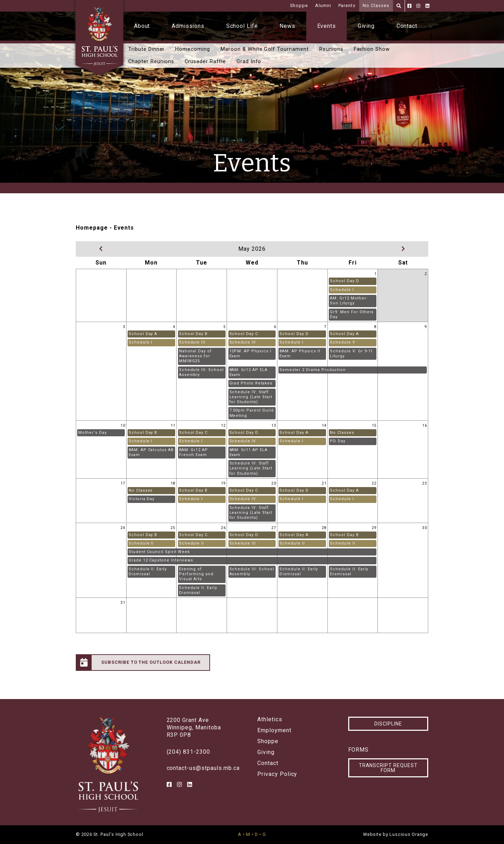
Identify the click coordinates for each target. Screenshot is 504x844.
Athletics (270, 719)
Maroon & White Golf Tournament (265, 49)
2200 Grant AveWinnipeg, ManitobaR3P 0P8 (194, 727)
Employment (274, 730)
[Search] (399, 6)
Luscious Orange (409, 834)
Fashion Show (372, 49)
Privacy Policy (277, 774)
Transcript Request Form (388, 768)
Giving (366, 26)
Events (327, 26)
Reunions (331, 49)
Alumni (323, 5)
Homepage (92, 228)
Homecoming (193, 49)
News (287, 26)
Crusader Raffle (205, 62)
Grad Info (249, 62)
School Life (242, 26)
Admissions (188, 26)
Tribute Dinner (146, 49)
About (142, 26)
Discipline (388, 724)
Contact (407, 26)
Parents (347, 5)
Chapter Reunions (151, 62)
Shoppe (299, 5)
